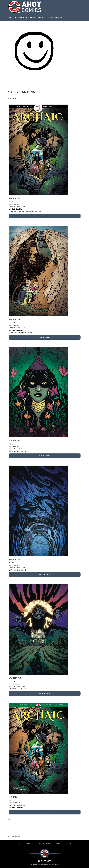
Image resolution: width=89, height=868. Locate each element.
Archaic (13, 98)
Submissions (48, 844)
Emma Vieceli (19, 211)
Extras (50, 17)
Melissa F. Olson (19, 207)
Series (41, 17)
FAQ (39, 844)
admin (58, 864)
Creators (22, 17)
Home (9, 836)
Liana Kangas (29, 211)
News (32, 17)
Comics (12, 17)
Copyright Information (26, 844)
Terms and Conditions (64, 844)
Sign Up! (59, 17)
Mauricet (29, 332)
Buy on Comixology (44, 216)
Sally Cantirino (17, 209)
